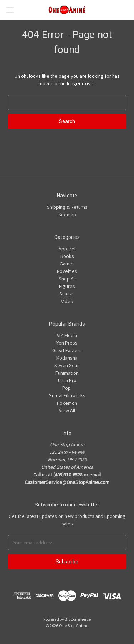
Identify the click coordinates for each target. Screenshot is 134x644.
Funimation (67, 373)
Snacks (67, 294)
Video (67, 301)
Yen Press (67, 343)
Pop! (67, 388)
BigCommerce (78, 619)
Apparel (67, 249)
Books (67, 256)
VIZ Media (67, 335)
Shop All (67, 279)
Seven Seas (67, 365)
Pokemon (67, 403)
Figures (67, 286)
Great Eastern (67, 350)
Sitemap (67, 215)
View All (67, 410)
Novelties (67, 271)
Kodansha (67, 358)
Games (67, 264)
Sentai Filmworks (67, 395)
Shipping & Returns (67, 207)
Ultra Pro (67, 380)
